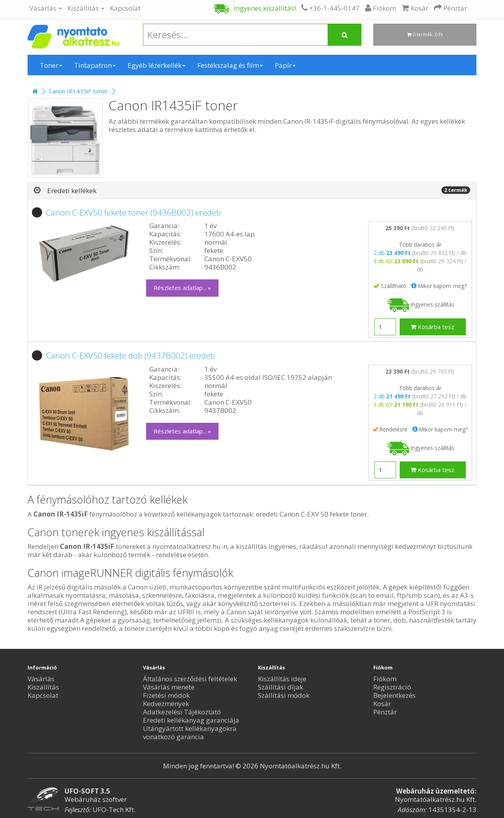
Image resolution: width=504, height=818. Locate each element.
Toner (51, 65)
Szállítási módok (284, 695)
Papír (285, 65)
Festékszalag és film (230, 65)
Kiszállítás (86, 8)
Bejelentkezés (394, 695)
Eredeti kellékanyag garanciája (191, 720)
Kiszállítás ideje (282, 679)
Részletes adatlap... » (182, 288)
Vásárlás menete (169, 687)
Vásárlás (46, 8)
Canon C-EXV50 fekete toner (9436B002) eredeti (133, 212)
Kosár (382, 704)
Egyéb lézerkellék (157, 65)
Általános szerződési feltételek (190, 679)
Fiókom (385, 679)
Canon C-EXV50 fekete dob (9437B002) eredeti (131, 355)
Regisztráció (392, 687)
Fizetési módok (166, 695)
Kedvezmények (166, 704)
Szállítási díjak (281, 687)
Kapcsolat (125, 8)
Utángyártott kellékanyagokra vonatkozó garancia (190, 732)
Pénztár (385, 712)
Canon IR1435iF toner (78, 91)
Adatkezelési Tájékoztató (182, 712)
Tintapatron (95, 65)
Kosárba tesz (433, 327)
